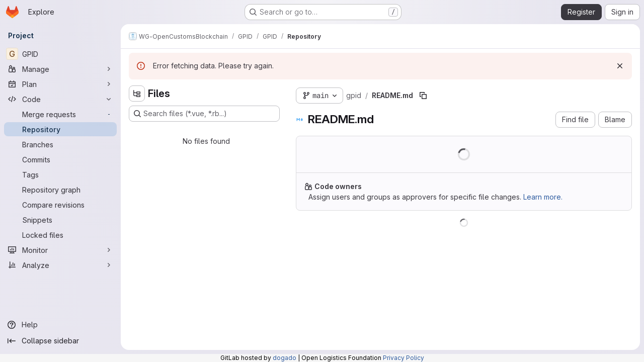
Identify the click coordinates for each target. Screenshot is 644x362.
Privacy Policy (404, 358)
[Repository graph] (60, 190)
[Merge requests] (60, 114)
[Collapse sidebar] (60, 341)
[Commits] (60, 159)
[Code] (60, 99)
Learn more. (543, 197)
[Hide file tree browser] (137, 94)
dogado (285, 358)
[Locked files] (60, 235)
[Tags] (60, 174)
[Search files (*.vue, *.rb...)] (204, 114)
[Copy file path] (423, 96)
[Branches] (60, 144)
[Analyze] (60, 265)
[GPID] (60, 54)
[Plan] (60, 84)
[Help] (60, 325)
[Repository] (60, 129)
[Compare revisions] (60, 205)
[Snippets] (60, 220)
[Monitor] (60, 250)
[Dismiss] (620, 66)
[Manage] (60, 69)
